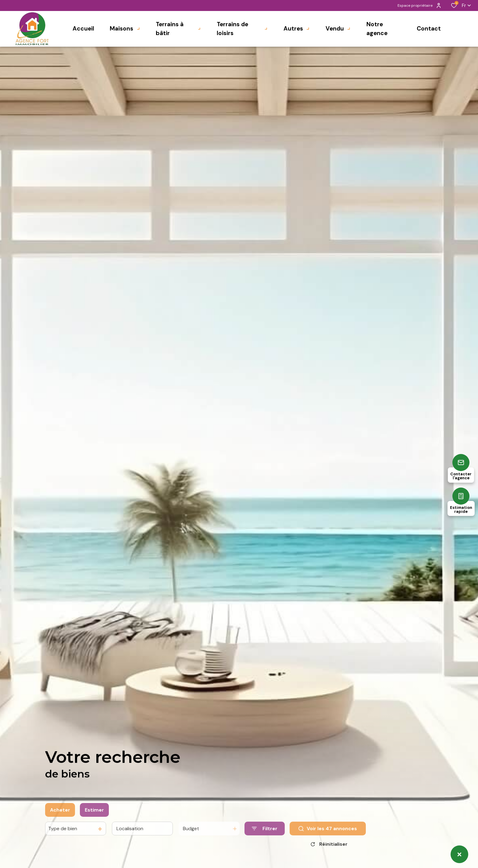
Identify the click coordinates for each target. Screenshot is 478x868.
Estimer (94, 822)
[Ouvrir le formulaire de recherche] (265, 841)
